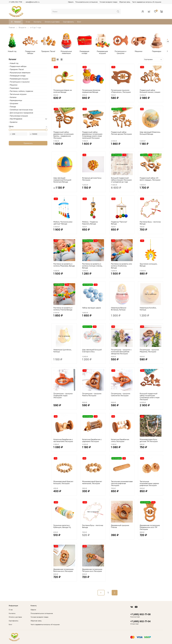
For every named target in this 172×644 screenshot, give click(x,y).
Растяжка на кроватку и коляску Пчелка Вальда (63, 309)
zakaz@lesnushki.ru (33, 2)
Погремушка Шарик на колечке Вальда (63, 91)
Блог (79, 22)
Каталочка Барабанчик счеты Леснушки (120, 441)
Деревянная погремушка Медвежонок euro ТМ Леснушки (150, 528)
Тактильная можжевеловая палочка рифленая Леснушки (122, 484)
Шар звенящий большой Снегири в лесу (92, 351)
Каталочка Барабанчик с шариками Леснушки (92, 441)
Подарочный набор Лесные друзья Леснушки (121, 133)
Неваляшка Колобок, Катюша (148, 309)
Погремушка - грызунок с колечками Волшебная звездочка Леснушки (121, 352)
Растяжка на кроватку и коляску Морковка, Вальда (64, 265)
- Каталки (13, 98)
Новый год (12, 52)
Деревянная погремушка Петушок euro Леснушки (92, 570)
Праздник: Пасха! (49, 52)
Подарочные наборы (31, 53)
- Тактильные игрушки (18, 94)
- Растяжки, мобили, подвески (21, 91)
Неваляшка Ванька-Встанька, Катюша (119, 309)
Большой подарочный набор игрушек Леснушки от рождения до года (121, 180)
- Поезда (12, 107)
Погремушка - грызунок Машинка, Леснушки (149, 351)
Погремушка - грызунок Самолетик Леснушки (121, 395)
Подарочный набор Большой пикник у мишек (150, 91)
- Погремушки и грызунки (19, 82)
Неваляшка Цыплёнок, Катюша (62, 351)
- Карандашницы (15, 101)
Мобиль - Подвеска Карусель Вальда (90, 223)
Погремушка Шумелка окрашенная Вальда (91, 91)
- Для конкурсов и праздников (21, 113)
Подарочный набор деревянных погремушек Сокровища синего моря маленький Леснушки (92, 135)
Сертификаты (68, 22)
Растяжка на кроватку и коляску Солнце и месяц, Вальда (92, 266)
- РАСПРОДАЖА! (16, 119)
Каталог (16, 22)
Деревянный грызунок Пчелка (120, 527)
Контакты (37, 22)
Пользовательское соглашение (86, 2)
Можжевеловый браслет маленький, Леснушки (92, 483)
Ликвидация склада (86, 52)
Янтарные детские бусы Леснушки (92, 179)
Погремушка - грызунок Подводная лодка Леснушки (63, 396)
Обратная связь (125, 2)
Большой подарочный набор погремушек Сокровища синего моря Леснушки (150, 397)
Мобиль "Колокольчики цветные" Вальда (63, 223)
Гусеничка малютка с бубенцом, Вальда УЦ (62, 527)
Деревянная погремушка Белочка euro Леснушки (63, 570)
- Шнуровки (13, 104)
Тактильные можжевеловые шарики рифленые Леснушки (149, 484)
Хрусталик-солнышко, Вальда (149, 265)
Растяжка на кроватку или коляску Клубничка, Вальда (121, 266)
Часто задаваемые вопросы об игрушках (147, 2)
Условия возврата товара (108, 2)
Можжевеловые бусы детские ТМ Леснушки (149, 441)
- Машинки (13, 85)
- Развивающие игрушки (18, 79)
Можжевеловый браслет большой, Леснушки (63, 483)
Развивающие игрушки (104, 53)
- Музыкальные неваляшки (20, 73)
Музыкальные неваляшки (68, 53)
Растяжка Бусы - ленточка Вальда (150, 223)
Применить (28, 144)
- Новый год (14, 64)
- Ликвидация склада (17, 76)
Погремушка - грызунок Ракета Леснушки (92, 395)
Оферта (71, 2)
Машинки (141, 52)
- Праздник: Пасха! (16, 70)
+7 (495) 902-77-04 (140, 621)
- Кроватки (13, 122)
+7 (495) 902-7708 (15, 2)
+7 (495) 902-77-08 (140, 614)
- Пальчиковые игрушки (18, 116)
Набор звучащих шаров (91, 308)
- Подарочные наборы (18, 67)
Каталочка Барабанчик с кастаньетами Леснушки (63, 441)
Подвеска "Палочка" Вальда (119, 223)
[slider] (10, 130)
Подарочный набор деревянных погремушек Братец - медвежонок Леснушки (64, 135)
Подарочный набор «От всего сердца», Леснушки (150, 179)
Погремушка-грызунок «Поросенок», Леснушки (121, 91)
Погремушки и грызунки (123, 53)
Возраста (22, 27)
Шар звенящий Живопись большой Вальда (150, 133)
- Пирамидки (14, 88)
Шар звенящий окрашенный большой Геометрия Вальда (62, 180)
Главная (12, 27)
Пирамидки (160, 52)
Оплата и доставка (52, 22)
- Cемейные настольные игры (21, 110)
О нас (28, 22)
